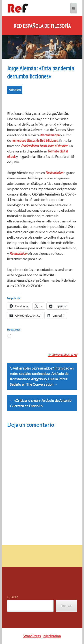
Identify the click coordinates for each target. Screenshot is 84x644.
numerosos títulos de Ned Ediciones (35, 140)
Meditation (52, 636)
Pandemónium (54, 173)
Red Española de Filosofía (42, 26)
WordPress (32, 636)
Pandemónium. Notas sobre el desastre (44, 146)
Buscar (13, 597)
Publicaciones (15, 90)
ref (75, 355)
